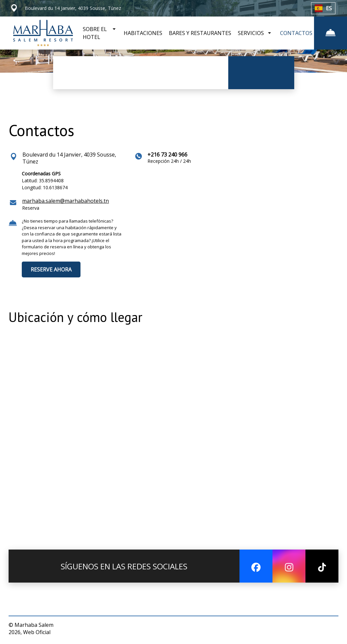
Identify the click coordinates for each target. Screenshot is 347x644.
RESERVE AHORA (51, 269)
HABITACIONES (143, 33)
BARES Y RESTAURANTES (200, 33)
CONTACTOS (296, 33)
